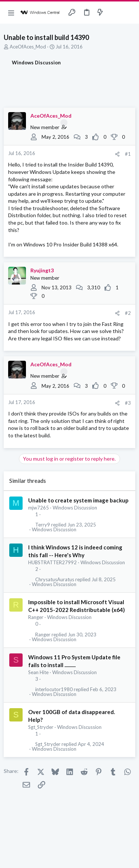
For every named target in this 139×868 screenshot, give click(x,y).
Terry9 (43, 525)
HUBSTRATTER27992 (52, 562)
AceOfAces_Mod (28, 47)
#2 (128, 313)
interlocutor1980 (54, 689)
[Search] (129, 13)
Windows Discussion (75, 508)
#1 (128, 154)
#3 (128, 403)
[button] (11, 13)
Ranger (36, 617)
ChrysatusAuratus (55, 580)
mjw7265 (39, 508)
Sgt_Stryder (41, 727)
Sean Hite (38, 672)
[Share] (117, 154)
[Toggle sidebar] (115, 13)
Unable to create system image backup (78, 500)
